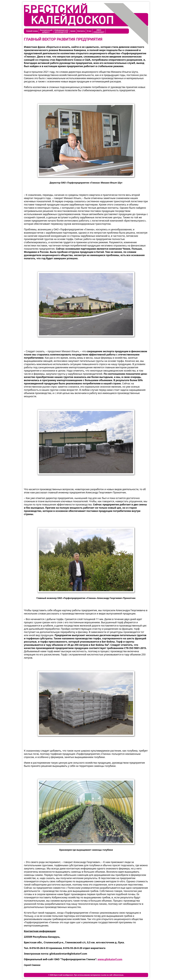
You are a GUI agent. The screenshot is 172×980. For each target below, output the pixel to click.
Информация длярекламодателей (61, 31)
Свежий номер (32, 31)
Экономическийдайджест (46, 31)
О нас (89, 31)
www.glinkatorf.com (110, 959)
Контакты (81, 31)
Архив (73, 31)
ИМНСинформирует (99, 31)
